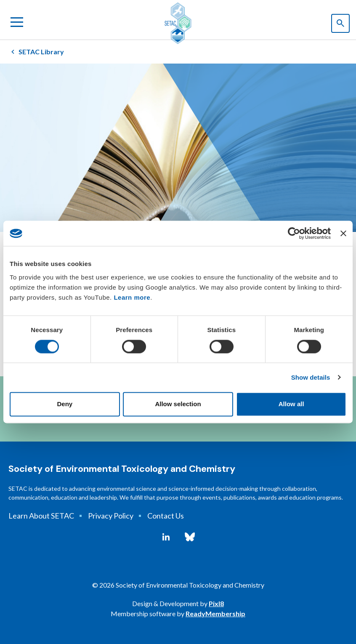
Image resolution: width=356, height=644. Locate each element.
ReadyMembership (215, 613)
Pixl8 (216, 603)
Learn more (132, 297)
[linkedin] (166, 537)
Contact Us (166, 516)
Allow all (291, 404)
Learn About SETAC (41, 516)
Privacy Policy (111, 516)
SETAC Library (41, 52)
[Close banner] (343, 233)
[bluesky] (190, 537)
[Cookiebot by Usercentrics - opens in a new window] (294, 233)
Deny (65, 404)
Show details (311, 377)
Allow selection (178, 404)
